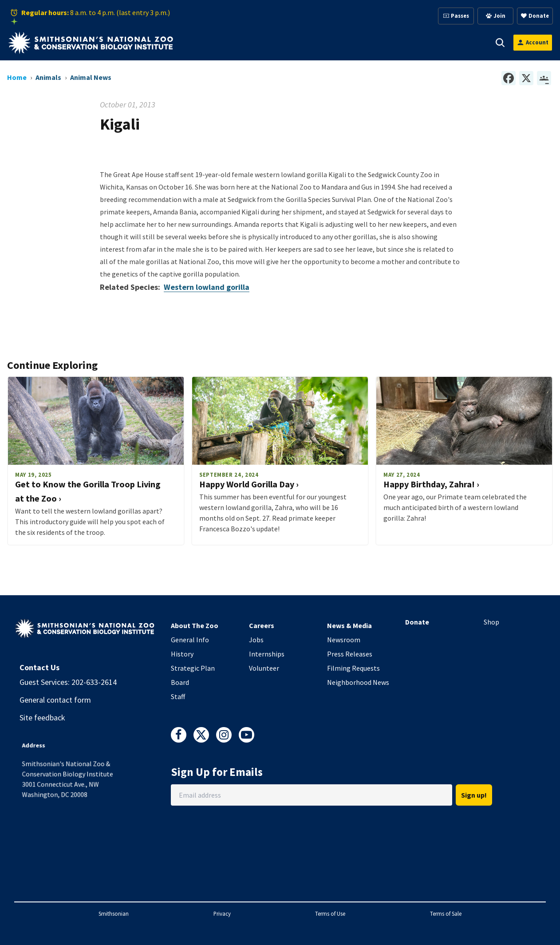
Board (180, 682)
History (182, 654)
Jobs (256, 640)
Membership (344, 42)
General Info (190, 640)
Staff (178, 696)
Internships (267, 654)
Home (17, 77)
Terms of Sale (446, 913)
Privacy (222, 913)
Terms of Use (330, 913)
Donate (417, 622)
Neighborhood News (358, 682)
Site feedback (42, 718)
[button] (219, 43)
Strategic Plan (193, 668)
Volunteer (264, 668)
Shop (491, 622)
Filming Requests (353, 668)
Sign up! (474, 795)
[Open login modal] (533, 42)
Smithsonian (114, 913)
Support (293, 42)
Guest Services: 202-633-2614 (68, 682)
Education (398, 42)
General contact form (55, 700)
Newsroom (344, 640)
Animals (248, 42)
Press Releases (350, 654)
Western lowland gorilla (207, 287)
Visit (208, 42)
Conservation (453, 42)
